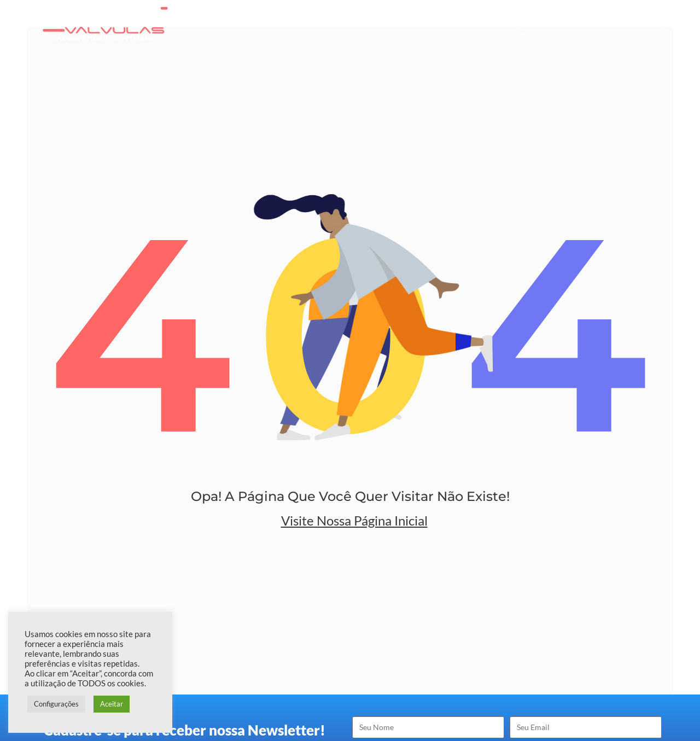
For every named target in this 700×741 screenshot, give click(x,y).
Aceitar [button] (112, 704)
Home (252, 24)
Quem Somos (308, 24)
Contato (481, 24)
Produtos (379, 24)
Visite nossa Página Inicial (354, 520)
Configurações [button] (56, 704)
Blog (435, 24)
